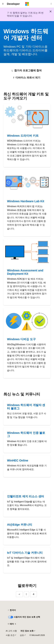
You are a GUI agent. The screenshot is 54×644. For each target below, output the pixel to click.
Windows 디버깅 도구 (21, 339)
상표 (22, 635)
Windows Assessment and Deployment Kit (25, 272)
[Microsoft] (27, 4)
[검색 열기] (51, 4)
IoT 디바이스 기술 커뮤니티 (25, 553)
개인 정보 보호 (27, 631)
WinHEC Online (18, 460)
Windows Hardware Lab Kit (26, 201)
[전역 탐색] (3, 4)
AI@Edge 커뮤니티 (20, 525)
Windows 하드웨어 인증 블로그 (26, 434)
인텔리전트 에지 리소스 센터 (26, 496)
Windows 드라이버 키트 (23, 136)
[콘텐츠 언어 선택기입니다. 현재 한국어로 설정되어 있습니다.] (12, 610)
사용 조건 (10, 635)
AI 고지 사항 (11, 631)
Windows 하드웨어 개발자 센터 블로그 (26, 407)
